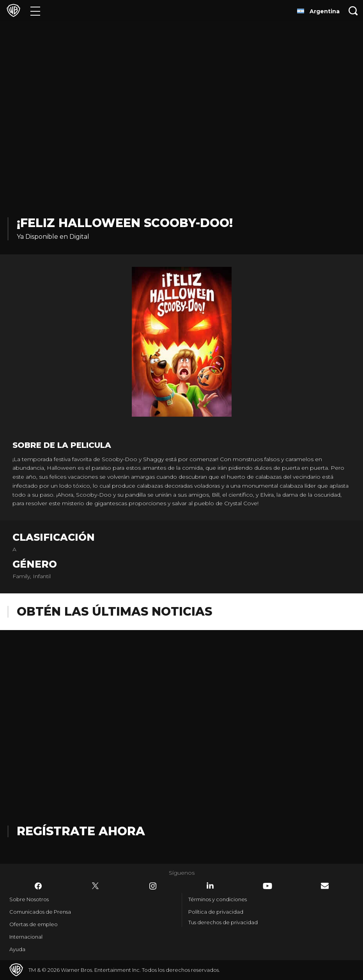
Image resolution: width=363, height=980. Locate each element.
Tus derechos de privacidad (223, 922)
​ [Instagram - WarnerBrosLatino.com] (153, 886)
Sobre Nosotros (29, 899)
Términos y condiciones (218, 899)
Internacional (26, 937)
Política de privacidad (216, 912)
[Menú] (35, 11)
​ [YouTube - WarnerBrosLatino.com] (267, 886)
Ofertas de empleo (34, 924)
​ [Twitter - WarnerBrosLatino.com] (96, 886)
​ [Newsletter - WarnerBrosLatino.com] (325, 886)
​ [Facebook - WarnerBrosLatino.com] (38, 886)
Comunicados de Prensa (40, 912)
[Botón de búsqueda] (353, 11)
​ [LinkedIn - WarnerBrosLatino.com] (210, 886)
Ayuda (17, 949)
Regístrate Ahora (81, 831)
